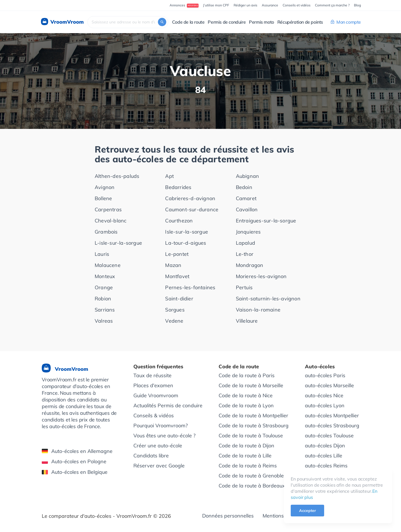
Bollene (103, 198)
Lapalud (245, 243)
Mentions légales (282, 516)
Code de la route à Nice (246, 395)
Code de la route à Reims (248, 466)
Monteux (105, 276)
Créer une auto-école (158, 446)
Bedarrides (178, 187)
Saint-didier (179, 299)
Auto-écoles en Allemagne (77, 451)
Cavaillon (247, 209)
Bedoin (244, 187)
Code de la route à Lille (245, 456)
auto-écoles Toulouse (329, 436)
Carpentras (108, 209)
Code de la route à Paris (247, 375)
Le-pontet (177, 254)
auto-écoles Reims (326, 466)
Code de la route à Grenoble (251, 476)
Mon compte (346, 22)
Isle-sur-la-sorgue (187, 232)
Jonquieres (248, 232)
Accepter (307, 511)
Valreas (104, 321)
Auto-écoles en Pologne (74, 461)
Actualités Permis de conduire (168, 405)
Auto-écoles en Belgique (75, 472)
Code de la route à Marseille (251, 385)
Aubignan (248, 176)
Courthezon (179, 221)
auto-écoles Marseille (329, 385)
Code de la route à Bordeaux (252, 486)
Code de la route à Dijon (246, 446)
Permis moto (261, 22)
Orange (104, 287)
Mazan (173, 265)
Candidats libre (151, 456)
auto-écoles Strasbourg (332, 426)
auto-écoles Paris (325, 375)
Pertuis (244, 287)
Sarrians (105, 310)
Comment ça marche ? (332, 5)
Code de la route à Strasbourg (254, 426)
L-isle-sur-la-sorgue (118, 243)
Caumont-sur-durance (192, 209)
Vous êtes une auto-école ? (164, 436)
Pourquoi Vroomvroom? (161, 426)
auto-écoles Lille (324, 456)
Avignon (105, 187)
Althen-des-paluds (117, 176)
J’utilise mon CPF (216, 5)
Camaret (246, 198)
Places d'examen (153, 385)
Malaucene (108, 265)
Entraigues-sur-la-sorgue (266, 221)
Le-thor (245, 254)
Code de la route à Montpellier (253, 415)
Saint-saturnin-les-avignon (268, 299)
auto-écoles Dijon (325, 446)
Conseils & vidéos (154, 415)
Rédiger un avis (245, 5)
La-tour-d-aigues (186, 243)
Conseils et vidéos (297, 5)
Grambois (106, 232)
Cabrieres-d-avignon (190, 198)
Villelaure (247, 321)
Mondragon (250, 265)
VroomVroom (62, 22)
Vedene (174, 321)
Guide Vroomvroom (156, 395)
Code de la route (188, 22)
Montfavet (177, 276)
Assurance (270, 5)
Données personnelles (228, 516)
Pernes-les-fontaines (190, 287)
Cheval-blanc (111, 221)
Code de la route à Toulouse (251, 436)
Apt (169, 176)
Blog (357, 5)
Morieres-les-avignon (261, 276)
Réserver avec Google (159, 466)
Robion (103, 299)
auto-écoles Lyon (325, 405)
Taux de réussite (152, 375)
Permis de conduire (227, 22)
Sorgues (175, 310)
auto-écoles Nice (324, 395)
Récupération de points (300, 22)
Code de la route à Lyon (246, 405)
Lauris (102, 254)
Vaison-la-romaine (258, 310)
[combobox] (128, 22)
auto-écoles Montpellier (332, 415)
